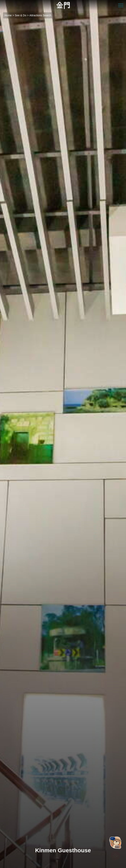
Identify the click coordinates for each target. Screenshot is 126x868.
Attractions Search (40, 15)
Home (8, 15)
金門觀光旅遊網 (63, 5)
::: (1, 2)
